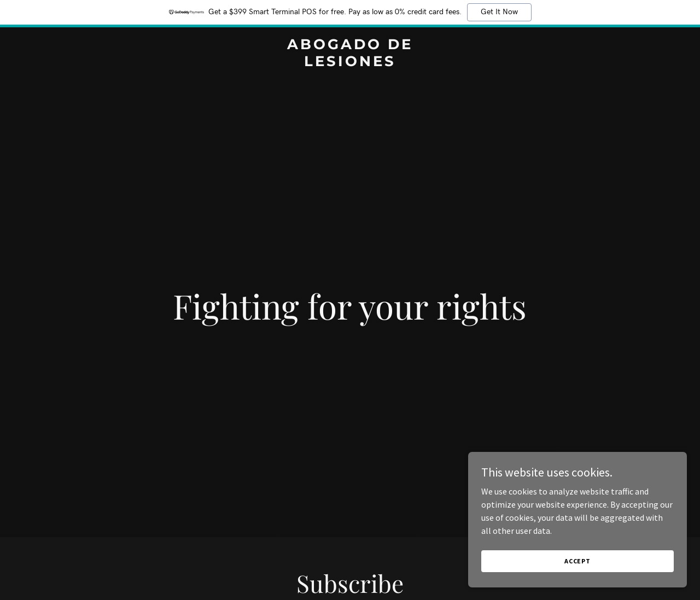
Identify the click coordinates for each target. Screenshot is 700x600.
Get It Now (499, 12)
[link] (350, 63)
